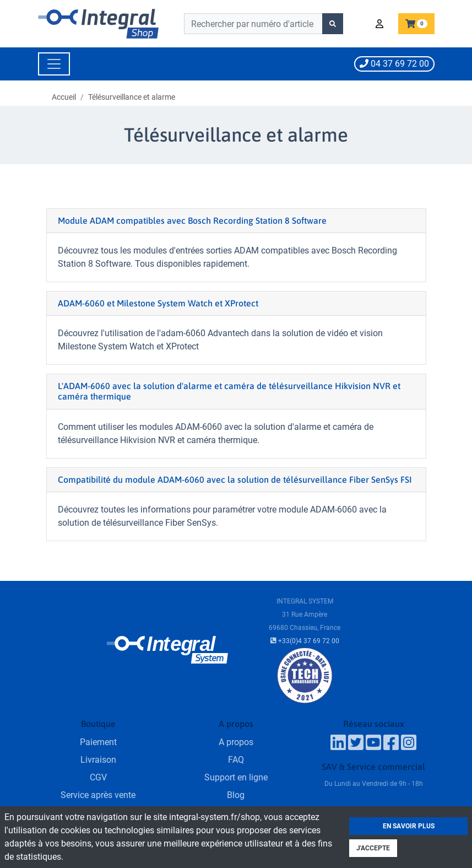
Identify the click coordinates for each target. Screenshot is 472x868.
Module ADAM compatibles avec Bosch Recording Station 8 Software (192, 220)
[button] (381, 24)
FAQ (236, 760)
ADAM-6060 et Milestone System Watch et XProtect (158, 303)
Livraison (98, 760)
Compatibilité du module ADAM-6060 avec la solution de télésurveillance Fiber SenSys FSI (235, 479)
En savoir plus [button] (409, 826)
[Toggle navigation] (54, 64)
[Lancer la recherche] (333, 24)
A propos (236, 742)
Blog (236, 795)
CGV (98, 777)
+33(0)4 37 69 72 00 (305, 641)
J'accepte (373, 848)
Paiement (98, 742)
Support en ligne (236, 777)
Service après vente (98, 795)
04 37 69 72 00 (394, 64)
